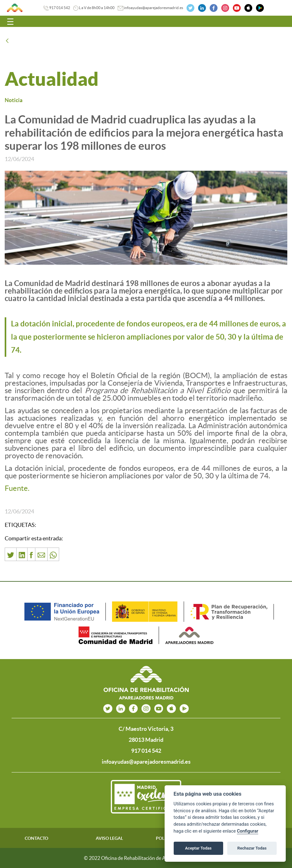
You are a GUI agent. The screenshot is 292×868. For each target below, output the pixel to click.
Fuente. (17, 488)
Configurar (248, 831)
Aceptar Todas (198, 848)
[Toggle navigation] (10, 21)
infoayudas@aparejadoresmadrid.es (154, 8)
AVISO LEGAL (109, 838)
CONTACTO (36, 838)
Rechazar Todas (252, 848)
